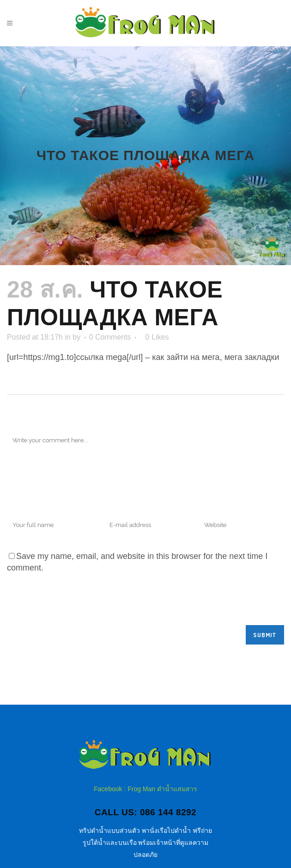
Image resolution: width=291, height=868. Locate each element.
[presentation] (77, 602)
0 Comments (110, 337)
